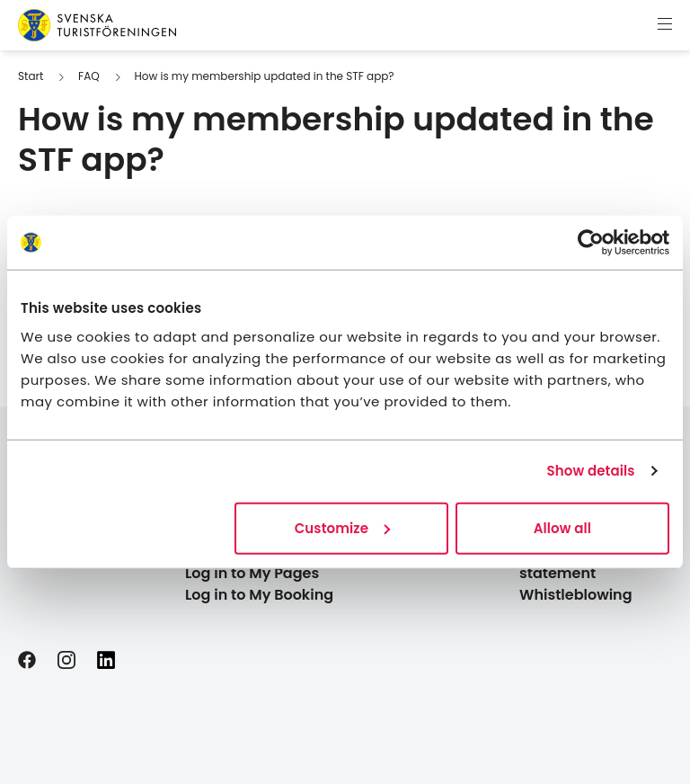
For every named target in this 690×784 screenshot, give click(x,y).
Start (31, 76)
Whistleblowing (576, 595)
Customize (342, 527)
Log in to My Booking (259, 595)
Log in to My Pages (252, 573)
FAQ (89, 76)
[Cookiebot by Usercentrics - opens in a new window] (591, 243)
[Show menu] (665, 25)
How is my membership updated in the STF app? (264, 76)
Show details (591, 471)
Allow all (562, 527)
